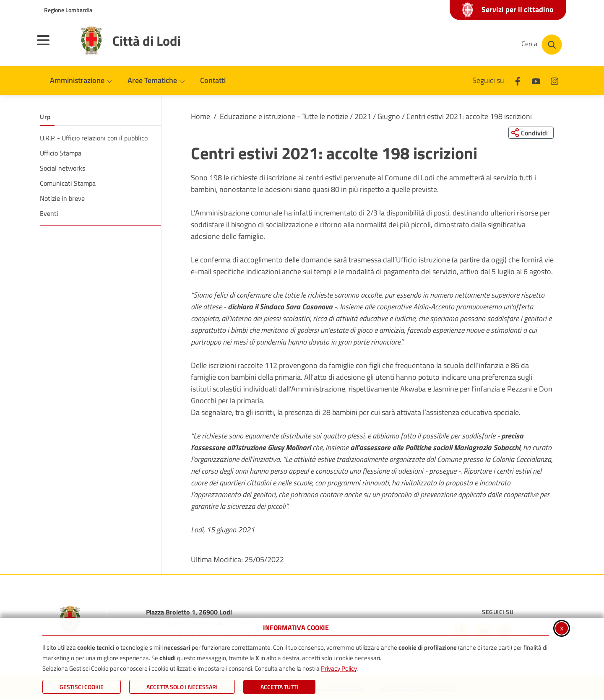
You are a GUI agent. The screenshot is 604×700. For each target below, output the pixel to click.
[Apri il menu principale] (54, 46)
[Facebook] (518, 80)
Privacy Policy (339, 668)
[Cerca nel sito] (542, 45)
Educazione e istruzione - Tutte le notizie (284, 116)
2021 (363, 116)
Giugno (389, 116)
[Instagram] (555, 80)
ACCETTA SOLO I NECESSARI (182, 687)
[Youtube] (536, 80)
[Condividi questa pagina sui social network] (530, 133)
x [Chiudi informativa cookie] (562, 628)
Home (200, 116)
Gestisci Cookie (82, 687)
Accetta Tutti (279, 687)
